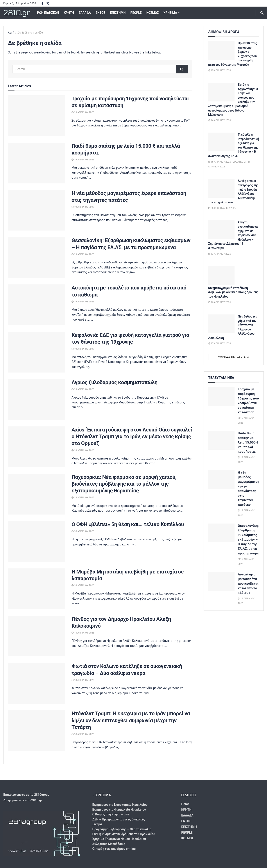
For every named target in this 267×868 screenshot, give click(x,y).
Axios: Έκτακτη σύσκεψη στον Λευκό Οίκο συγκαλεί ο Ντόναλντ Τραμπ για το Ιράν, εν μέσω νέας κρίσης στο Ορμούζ (132, 437)
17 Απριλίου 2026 (220, 343)
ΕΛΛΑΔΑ (85, 13)
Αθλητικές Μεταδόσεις (109, 844)
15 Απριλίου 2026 (220, 70)
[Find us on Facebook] (42, 4)
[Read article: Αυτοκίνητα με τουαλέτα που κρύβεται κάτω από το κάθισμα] (36, 305)
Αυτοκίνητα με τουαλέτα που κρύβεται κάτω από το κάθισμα (248, 584)
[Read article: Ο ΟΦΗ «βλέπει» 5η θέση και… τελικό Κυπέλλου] (36, 541)
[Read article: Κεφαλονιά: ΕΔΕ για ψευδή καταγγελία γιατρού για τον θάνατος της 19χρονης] (36, 352)
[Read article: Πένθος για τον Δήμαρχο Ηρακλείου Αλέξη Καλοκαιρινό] (36, 636)
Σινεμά (97, 824)
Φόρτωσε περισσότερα (234, 357)
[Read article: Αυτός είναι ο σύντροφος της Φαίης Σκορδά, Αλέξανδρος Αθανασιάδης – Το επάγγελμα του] (221, 188)
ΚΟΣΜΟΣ (152, 13)
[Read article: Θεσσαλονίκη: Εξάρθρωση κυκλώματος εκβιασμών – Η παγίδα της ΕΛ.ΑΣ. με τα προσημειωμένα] (36, 257)
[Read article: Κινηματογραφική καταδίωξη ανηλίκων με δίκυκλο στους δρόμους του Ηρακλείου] (221, 275)
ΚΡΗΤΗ (69, 13)
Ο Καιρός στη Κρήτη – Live (111, 814)
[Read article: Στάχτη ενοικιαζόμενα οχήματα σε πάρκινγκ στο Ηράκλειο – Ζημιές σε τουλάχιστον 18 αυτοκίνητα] (221, 230)
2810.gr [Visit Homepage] (16, 13)
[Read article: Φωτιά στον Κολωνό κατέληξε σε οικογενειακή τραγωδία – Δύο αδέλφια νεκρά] (36, 683)
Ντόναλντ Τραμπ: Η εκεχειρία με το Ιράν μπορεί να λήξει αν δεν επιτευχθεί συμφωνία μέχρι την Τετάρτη (131, 720)
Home (185, 804)
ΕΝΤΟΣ (100, 13)
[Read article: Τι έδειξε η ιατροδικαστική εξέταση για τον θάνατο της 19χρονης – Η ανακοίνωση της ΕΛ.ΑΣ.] (221, 142)
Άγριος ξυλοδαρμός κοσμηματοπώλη (115, 382)
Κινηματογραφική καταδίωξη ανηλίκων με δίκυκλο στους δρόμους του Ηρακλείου (233, 292)
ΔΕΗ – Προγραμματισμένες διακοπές (119, 819)
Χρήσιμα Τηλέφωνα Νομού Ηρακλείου (119, 839)
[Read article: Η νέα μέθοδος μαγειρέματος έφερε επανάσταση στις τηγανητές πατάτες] (36, 210)
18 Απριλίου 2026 (83, 450)
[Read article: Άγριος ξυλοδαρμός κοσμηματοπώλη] (36, 399)
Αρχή (11, 33)
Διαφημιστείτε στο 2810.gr (23, 800)
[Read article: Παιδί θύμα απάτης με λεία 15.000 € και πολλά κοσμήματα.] (36, 163)
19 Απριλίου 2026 (83, 112)
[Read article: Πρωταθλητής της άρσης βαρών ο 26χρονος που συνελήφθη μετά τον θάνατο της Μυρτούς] (221, 51)
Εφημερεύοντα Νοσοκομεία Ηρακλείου (120, 805)
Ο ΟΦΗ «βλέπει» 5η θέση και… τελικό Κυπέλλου (128, 524)
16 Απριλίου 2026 (220, 120)
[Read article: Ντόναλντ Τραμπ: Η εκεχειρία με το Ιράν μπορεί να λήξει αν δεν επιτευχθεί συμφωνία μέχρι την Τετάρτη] (36, 731)
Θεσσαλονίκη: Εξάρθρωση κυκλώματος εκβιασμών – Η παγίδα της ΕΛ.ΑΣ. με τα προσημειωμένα (250, 540)
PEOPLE (136, 13)
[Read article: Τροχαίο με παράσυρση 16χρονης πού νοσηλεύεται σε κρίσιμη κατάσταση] (36, 116)
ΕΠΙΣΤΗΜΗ (118, 13)
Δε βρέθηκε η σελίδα (30, 33)
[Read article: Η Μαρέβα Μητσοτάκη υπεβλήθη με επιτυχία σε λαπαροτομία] (36, 589)
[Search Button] (262, 13)
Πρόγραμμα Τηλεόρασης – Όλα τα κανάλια (122, 829)
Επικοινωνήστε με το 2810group (26, 795)
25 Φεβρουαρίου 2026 (222, 208)
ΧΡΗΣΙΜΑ (170, 13)
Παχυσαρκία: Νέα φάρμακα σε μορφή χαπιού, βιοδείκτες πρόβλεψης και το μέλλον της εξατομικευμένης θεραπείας (124, 484)
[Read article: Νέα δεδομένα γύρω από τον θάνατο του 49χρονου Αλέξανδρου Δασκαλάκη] (221, 324)
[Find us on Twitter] (48, 4)
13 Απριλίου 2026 (220, 254)
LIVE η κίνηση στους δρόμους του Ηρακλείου (124, 834)
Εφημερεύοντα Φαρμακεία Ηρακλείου (119, 809)
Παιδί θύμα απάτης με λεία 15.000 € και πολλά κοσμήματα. (248, 442)
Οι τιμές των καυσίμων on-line (114, 849)
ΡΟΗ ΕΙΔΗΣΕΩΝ (48, 13)
